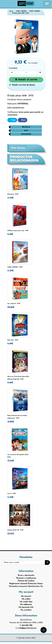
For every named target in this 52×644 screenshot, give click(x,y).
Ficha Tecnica (18, 148)
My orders (26, 599)
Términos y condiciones (26, 578)
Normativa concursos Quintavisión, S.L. (26, 586)
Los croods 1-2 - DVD (14, 304)
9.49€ (10, 234)
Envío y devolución (26, 575)
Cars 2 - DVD (12, 494)
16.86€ (11, 422)
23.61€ (11, 534)
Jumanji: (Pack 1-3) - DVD (15, 530)
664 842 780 (27, 625)
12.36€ (11, 461)
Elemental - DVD (13, 194)
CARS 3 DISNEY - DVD (15, 267)
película (26, 127)
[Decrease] (12, 73)
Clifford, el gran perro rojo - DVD (18, 231)
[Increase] (40, 73)
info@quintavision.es (27, 628)
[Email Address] (24, 563)
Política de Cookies (26, 581)
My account (26, 596)
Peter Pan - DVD (13, 340)
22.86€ (11, 307)
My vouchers (26, 610)
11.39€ (11, 198)
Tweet (12, 120)
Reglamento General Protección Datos (26, 584)
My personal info (26, 607)
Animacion (26, 134)
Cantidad (13, 68)
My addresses (26, 604)
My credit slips (26, 602)
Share (23, 120)
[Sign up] (47, 563)
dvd (26, 131)
